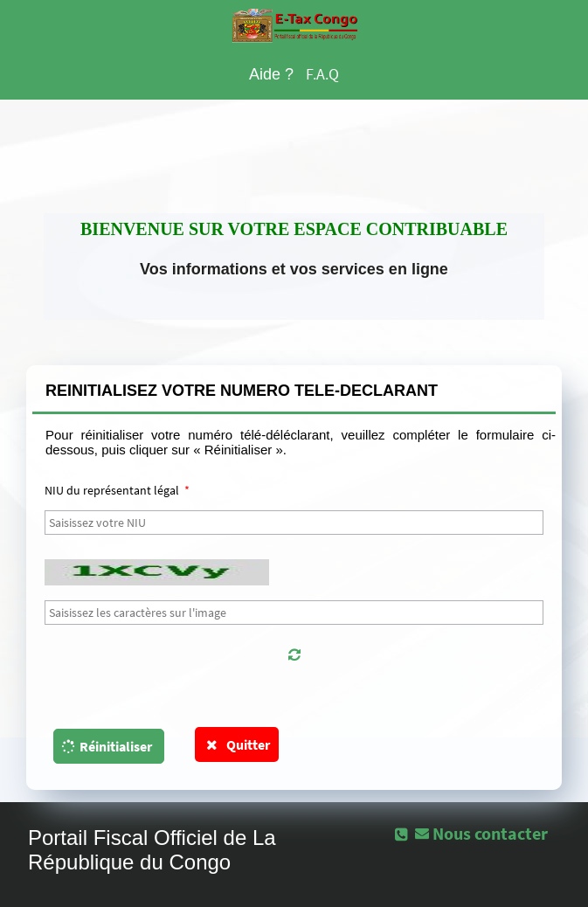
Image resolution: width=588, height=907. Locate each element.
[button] (294, 654)
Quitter (237, 744)
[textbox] (294, 523)
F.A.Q (322, 74)
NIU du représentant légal (117, 490)
